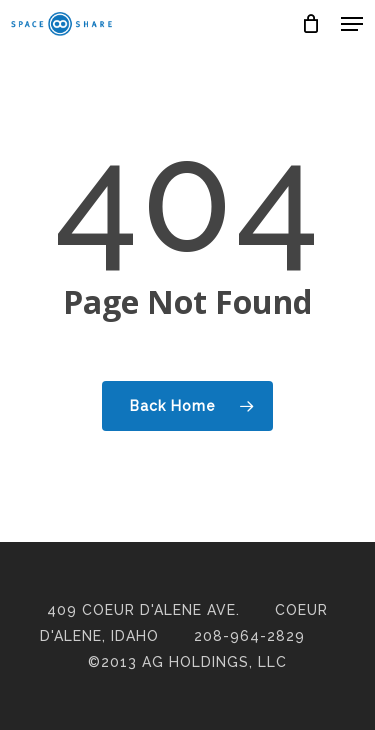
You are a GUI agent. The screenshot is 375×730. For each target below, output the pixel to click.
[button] (352, 24)
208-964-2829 (249, 636)
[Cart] (311, 24)
